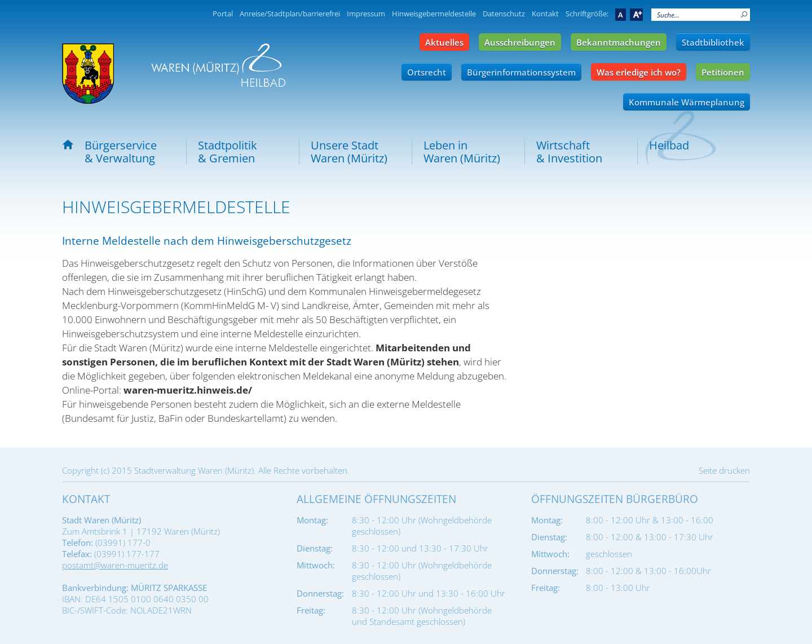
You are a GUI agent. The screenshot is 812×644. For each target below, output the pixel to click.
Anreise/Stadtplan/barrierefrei (290, 14)
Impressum (366, 14)
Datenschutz (504, 14)
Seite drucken (724, 470)
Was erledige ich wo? (639, 72)
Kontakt (545, 14)
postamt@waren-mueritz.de (115, 565)
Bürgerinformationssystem (521, 72)
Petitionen (723, 72)
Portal (223, 14)
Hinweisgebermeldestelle (434, 14)
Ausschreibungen (520, 42)
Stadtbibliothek (713, 42)
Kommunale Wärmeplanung (687, 102)
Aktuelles (444, 42)
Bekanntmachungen (619, 42)
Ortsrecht (427, 72)
